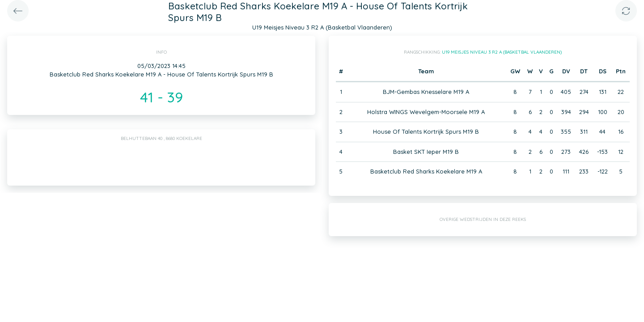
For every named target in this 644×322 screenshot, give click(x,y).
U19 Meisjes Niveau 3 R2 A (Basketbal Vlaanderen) (502, 52)
